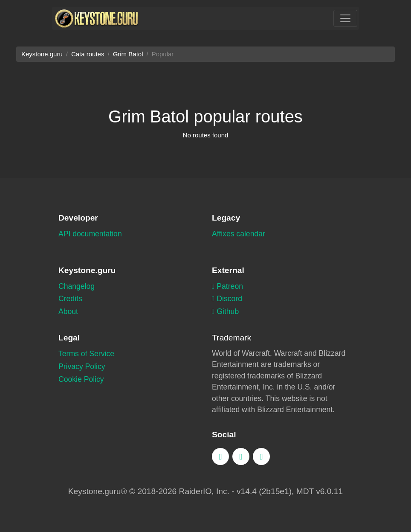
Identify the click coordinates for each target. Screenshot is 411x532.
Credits (70, 299)
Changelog (77, 286)
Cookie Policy (81, 379)
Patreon (227, 286)
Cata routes (88, 54)
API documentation (90, 234)
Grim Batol (128, 54)
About (68, 311)
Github (225, 311)
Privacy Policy (82, 366)
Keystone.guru (42, 54)
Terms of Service (86, 354)
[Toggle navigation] (345, 18)
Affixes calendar (239, 234)
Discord (227, 299)
